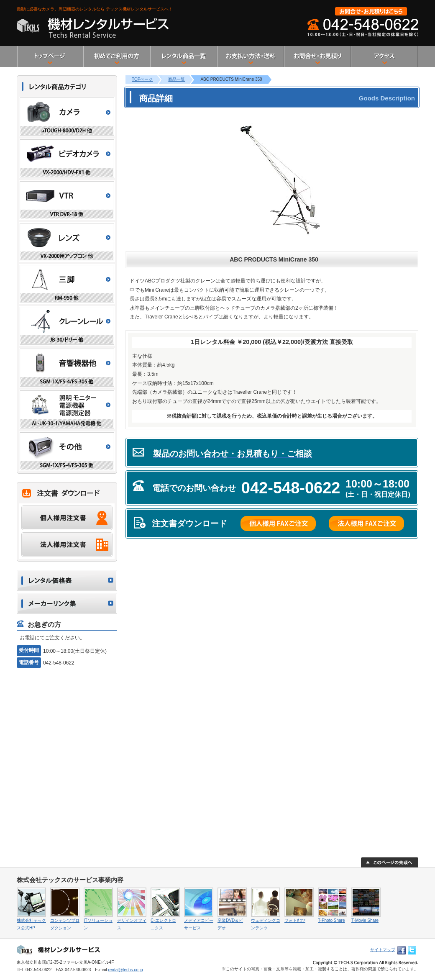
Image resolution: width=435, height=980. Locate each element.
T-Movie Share (365, 920)
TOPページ (142, 79)
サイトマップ (383, 950)
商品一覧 (177, 79)
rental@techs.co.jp (125, 970)
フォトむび (295, 920)
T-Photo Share (331, 920)
